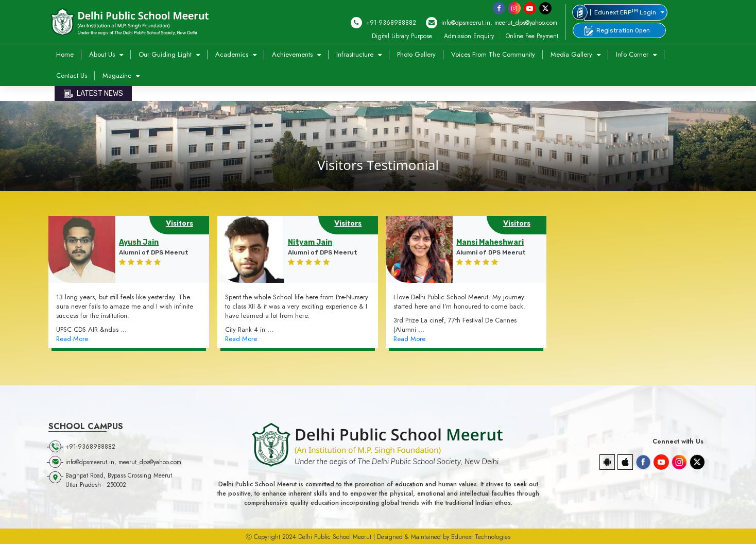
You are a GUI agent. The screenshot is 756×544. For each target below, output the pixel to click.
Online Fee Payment (532, 36)
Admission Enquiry (469, 36)
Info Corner (633, 54)
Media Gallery (572, 54)
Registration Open (617, 31)
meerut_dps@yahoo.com (526, 23)
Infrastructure (356, 54)
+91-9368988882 (383, 23)
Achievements (293, 54)
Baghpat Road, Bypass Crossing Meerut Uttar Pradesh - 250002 (119, 480)
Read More (72, 339)
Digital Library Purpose (402, 36)
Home (65, 54)
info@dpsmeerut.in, (459, 23)
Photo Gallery (416, 54)
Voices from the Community (493, 54)
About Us (103, 54)
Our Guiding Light (166, 54)
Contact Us (72, 75)
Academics (233, 54)
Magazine (118, 75)
